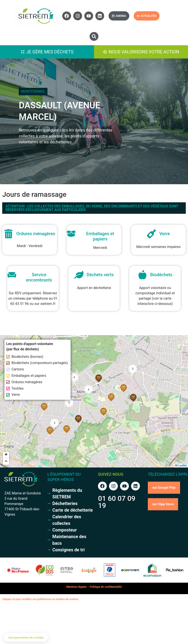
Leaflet (181, 466)
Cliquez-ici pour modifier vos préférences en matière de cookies (40, 599)
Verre (13, 395)
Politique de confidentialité (106, 587)
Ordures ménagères (24, 382)
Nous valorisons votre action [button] (144, 52)
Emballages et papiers (26, 376)
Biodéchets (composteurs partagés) (37, 363)
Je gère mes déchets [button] (50, 52)
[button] (94, 36)
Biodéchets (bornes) (25, 357)
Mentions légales (77, 587)
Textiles (15, 388)
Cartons (15, 369)
